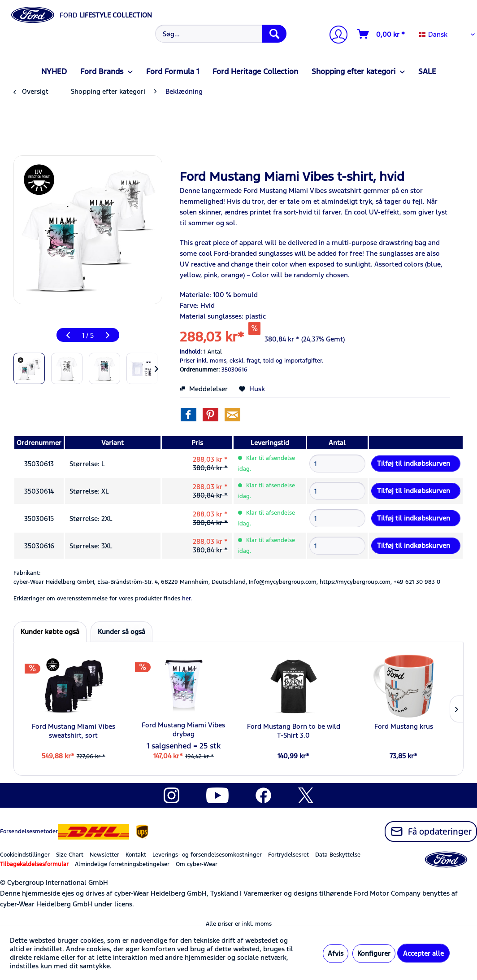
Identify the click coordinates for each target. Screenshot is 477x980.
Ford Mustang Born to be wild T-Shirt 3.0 (294, 731)
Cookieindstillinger (25, 855)
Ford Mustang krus (404, 726)
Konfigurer (374, 953)
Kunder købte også (50, 632)
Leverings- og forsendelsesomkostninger (207, 855)
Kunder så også (121, 632)
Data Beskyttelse (338, 855)
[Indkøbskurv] (382, 34)
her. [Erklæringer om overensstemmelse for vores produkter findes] (187, 599)
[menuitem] (220, 34)
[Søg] (274, 34)
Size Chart (70, 855)
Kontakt (136, 855)
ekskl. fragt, (245, 361)
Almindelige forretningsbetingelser (122, 864)
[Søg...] (221, 34)
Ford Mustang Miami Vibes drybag (183, 729)
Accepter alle (423, 953)
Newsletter (104, 855)
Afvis (336, 953)
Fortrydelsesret (288, 855)
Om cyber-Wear (197, 864)
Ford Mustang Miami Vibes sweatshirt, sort (74, 731)
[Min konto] (335, 36)
